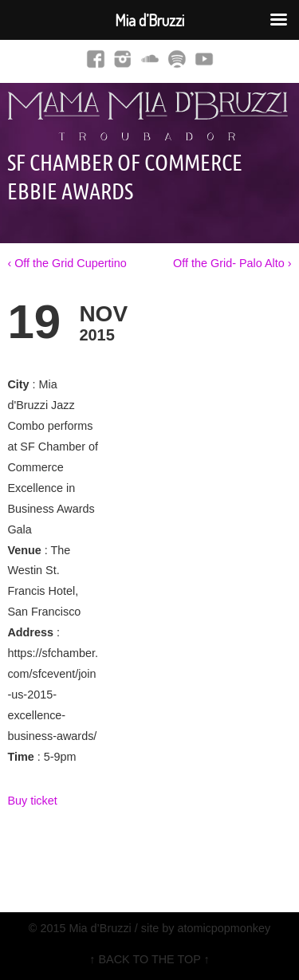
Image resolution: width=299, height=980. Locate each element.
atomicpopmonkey (224, 928)
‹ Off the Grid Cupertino (67, 263)
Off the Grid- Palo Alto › (232, 263)
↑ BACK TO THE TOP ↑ (149, 959)
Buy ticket (32, 801)
